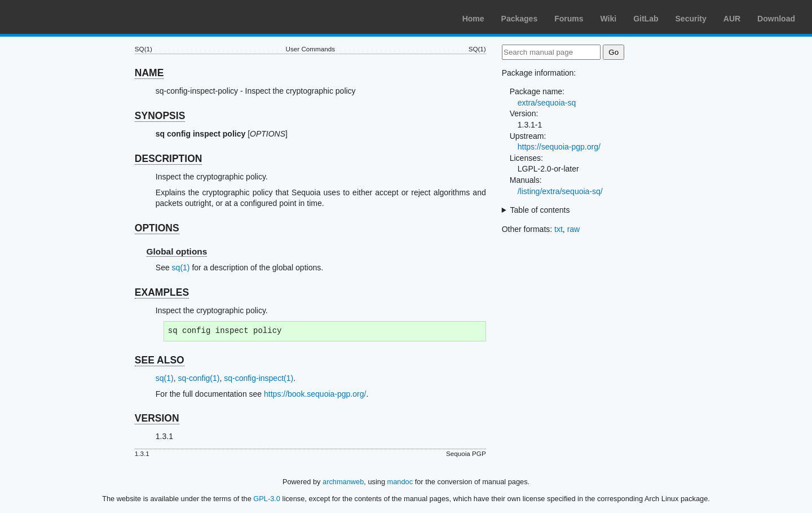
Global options (177, 251)
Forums (569, 19)
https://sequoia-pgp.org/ (559, 147)
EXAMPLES (162, 292)
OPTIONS (157, 228)
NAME (149, 73)
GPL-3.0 (267, 499)
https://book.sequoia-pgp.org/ (315, 394)
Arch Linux (62, 17)
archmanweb (343, 482)
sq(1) (181, 268)
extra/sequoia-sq (547, 103)
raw (574, 229)
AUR (732, 19)
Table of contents (540, 210)
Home (473, 19)
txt (559, 229)
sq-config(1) (198, 378)
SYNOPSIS (160, 116)
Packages (520, 19)
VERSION (157, 418)
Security (691, 19)
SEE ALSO (160, 360)
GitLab (646, 19)
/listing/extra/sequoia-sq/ (560, 191)
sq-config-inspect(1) (259, 378)
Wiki (609, 19)
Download (776, 19)
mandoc (400, 482)
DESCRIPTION (169, 159)
